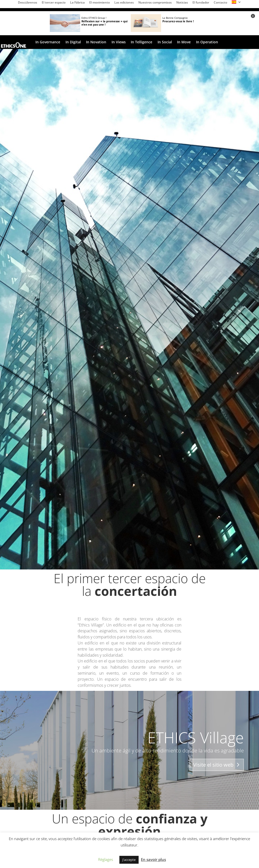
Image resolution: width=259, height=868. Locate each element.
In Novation (96, 42)
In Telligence (142, 42)
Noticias (182, 3)
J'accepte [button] (129, 860)
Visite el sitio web (213, 765)
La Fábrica (77, 3)
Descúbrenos (28, 3)
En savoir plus (153, 859)
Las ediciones (124, 3)
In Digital (73, 42)
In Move (184, 42)
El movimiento (100, 3)
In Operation (207, 42)
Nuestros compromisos (155, 3)
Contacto (220, 3)
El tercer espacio (54, 3)
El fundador (201, 3)
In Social (165, 42)
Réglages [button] (106, 859)
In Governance (48, 42)
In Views (119, 42)
